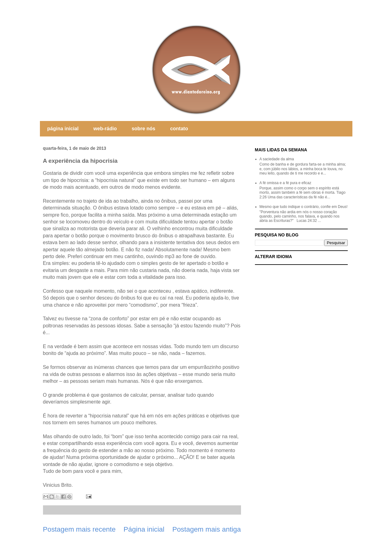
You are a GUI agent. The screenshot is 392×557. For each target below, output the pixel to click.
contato (179, 129)
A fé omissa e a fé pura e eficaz (285, 183)
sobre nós (143, 129)
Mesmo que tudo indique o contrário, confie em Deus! (304, 207)
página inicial (63, 129)
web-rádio (105, 129)
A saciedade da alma (277, 159)
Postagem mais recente (79, 529)
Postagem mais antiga (207, 529)
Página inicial (144, 529)
